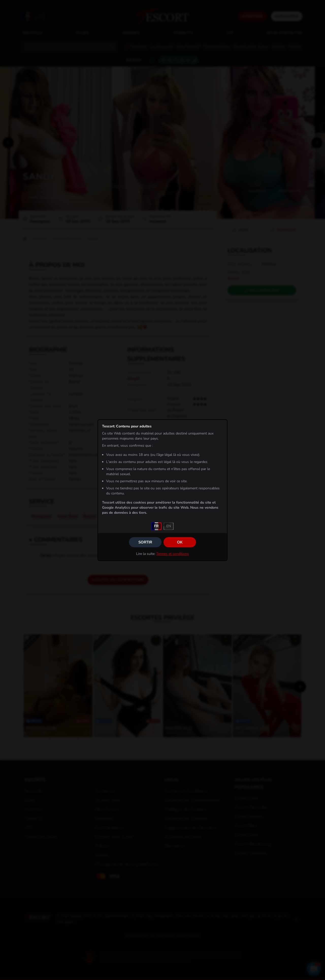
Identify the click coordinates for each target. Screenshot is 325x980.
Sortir (145, 542)
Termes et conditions (173, 554)
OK (180, 542)
